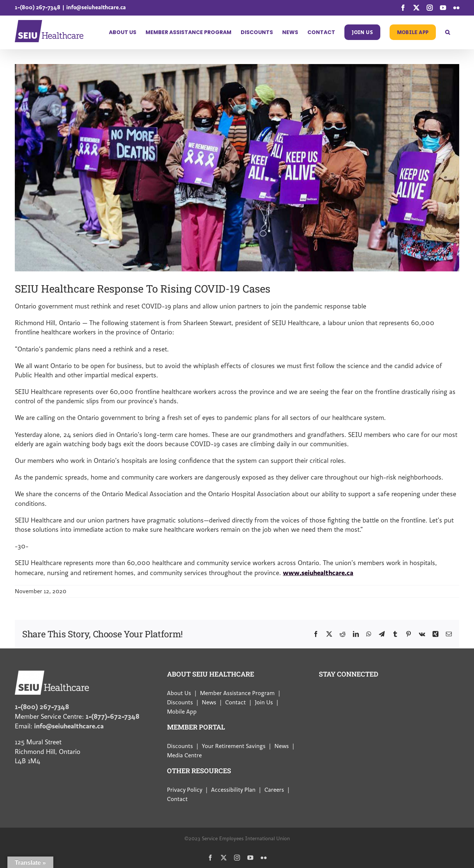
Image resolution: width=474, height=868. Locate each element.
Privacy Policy (185, 790)
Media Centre (184, 755)
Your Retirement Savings (234, 746)
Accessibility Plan (233, 790)
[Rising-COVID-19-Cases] (237, 168)
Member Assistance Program (237, 693)
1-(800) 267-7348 (38, 7)
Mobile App (182, 712)
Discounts (180, 702)
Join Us (264, 702)
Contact (236, 702)
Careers (274, 790)
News (209, 702)
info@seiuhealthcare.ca (96, 7)
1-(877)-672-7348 (112, 716)
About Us (179, 693)
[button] (448, 32)
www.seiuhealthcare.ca (318, 573)
